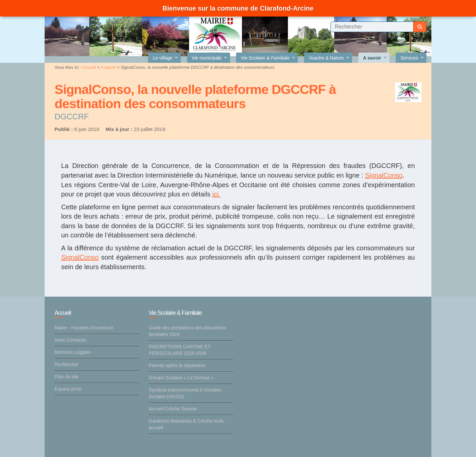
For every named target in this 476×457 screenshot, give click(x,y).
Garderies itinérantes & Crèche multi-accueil (187, 424)
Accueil (89, 67)
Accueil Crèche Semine (173, 409)
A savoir (108, 67)
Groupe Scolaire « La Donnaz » (181, 378)
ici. (216, 194)
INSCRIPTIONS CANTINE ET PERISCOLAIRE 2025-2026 (180, 350)
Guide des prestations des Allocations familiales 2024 (187, 331)
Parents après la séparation (177, 365)
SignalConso (384, 175)
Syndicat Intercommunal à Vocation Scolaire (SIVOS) (185, 393)
